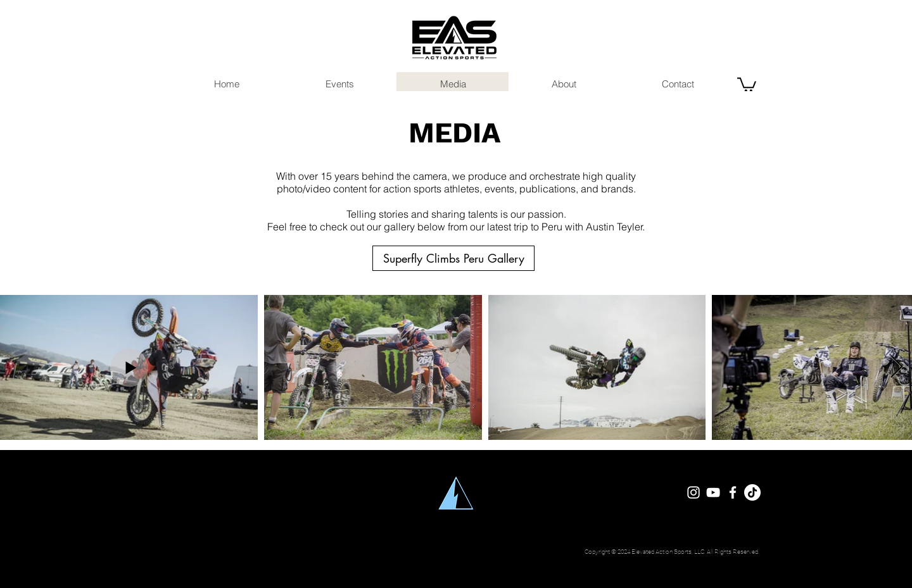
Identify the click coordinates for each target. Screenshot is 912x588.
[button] (747, 84)
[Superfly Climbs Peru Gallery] (453, 258)
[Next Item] (896, 367)
